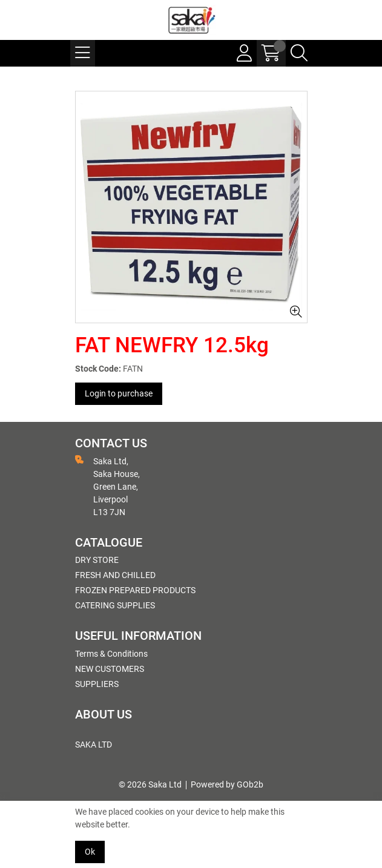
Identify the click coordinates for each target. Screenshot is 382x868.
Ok (90, 852)
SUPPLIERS (97, 684)
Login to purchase (119, 393)
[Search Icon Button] (299, 53)
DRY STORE (97, 560)
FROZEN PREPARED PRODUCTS (135, 590)
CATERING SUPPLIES (115, 605)
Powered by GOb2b (227, 784)
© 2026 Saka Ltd (150, 784)
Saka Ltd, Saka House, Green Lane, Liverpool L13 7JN (107, 486)
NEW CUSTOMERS (110, 669)
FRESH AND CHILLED (115, 575)
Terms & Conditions (111, 654)
